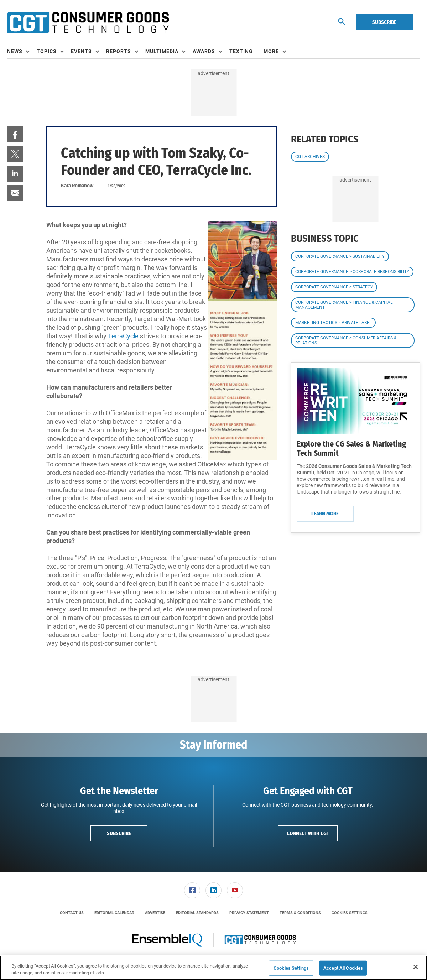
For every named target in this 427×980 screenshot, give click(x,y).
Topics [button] (47, 51)
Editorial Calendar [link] (114, 913)
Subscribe (384, 22)
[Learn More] (355, 401)
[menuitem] (22, 52)
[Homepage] (88, 22)
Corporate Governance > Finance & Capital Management (344, 305)
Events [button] (81, 51)
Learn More (325, 514)
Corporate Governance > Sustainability (340, 256)
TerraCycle (123, 336)
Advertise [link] (155, 913)
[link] (15, 134)
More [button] (271, 51)
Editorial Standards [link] (197, 913)
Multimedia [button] (162, 51)
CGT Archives (310, 157)
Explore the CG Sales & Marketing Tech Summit (351, 449)
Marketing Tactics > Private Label (333, 323)
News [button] (15, 51)
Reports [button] (119, 51)
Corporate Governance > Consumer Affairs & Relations (346, 340)
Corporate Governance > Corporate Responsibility (352, 272)
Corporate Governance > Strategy (334, 287)
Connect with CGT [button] (308, 833)
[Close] (416, 967)
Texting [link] (241, 51)
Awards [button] (204, 51)
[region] (213, 968)
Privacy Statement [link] (249, 913)
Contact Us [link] (72, 913)
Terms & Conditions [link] (300, 913)
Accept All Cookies (343, 968)
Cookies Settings (350, 913)
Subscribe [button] (119, 833)
